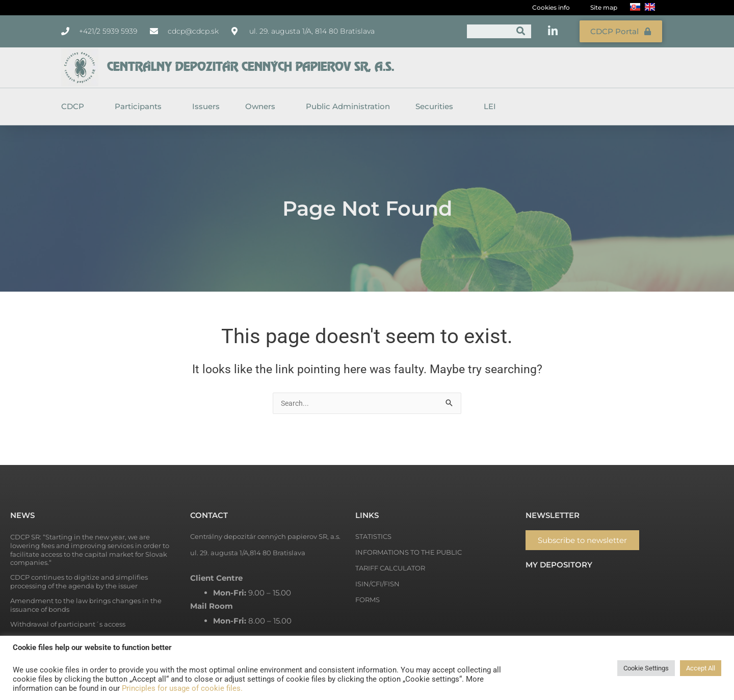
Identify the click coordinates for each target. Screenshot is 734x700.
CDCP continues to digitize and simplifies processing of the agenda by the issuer (79, 580)
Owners (263, 105)
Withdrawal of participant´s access (68, 623)
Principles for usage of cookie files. (182, 688)
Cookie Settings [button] (646, 668)
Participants (141, 105)
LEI (490, 104)
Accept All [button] (701, 668)
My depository (559, 564)
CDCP (75, 105)
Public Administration (348, 104)
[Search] (521, 30)
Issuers (206, 104)
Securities (437, 105)
